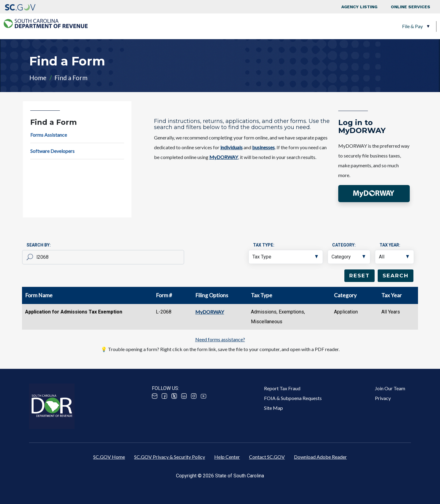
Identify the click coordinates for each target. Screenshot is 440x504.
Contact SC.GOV (267, 457)
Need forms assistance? (220, 339)
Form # (164, 295)
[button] (374, 194)
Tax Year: (390, 245)
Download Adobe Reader (320, 457)
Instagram (194, 396)
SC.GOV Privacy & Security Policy (170, 457)
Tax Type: (264, 245)
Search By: (39, 245)
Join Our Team (390, 388)
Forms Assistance (49, 135)
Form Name (39, 295)
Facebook (164, 396)
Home (38, 78)
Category (345, 295)
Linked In (184, 396)
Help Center (227, 457)
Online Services (411, 7)
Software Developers (52, 151)
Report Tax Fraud (282, 388)
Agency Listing (359, 7)
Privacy (383, 398)
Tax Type (262, 295)
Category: (344, 245)
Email (155, 396)
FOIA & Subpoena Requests (293, 398)
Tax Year (392, 295)
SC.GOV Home (109, 457)
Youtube (204, 396)
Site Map (273, 408)
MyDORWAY (210, 312)
